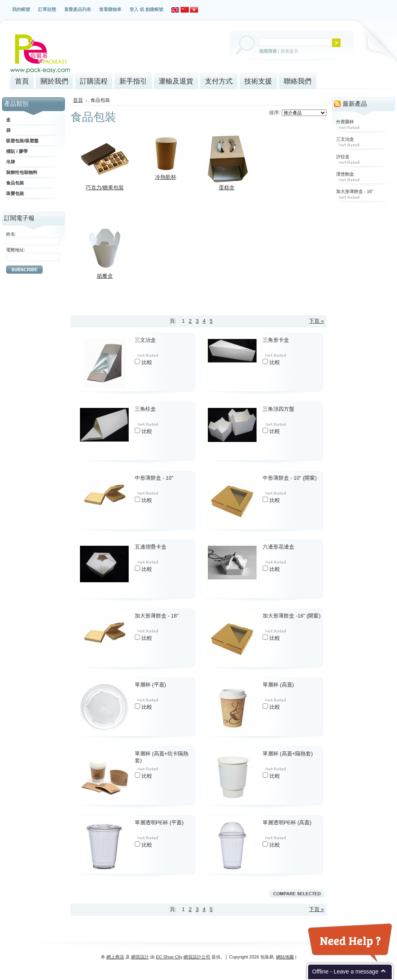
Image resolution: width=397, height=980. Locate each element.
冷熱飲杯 (166, 177)
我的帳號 (21, 9)
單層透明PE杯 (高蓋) (287, 822)
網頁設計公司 (197, 957)
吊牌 (11, 162)
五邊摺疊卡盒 (151, 547)
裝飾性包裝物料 (22, 172)
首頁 (78, 100)
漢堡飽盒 (345, 174)
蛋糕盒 (227, 188)
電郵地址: (16, 250)
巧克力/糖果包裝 (105, 188)
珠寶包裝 (15, 193)
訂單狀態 (47, 9)
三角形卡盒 (276, 340)
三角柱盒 (145, 409)
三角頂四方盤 (278, 409)
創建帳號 (154, 9)
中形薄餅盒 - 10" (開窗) (290, 478)
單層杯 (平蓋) (150, 685)
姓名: (11, 234)
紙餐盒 (105, 276)
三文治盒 (145, 340)
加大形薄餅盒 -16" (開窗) (292, 616)
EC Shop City (169, 957)
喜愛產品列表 (78, 9)
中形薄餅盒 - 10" (154, 478)
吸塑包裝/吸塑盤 (22, 141)
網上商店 (115, 957)
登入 (134, 9)
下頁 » (316, 321)
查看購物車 (110, 9)
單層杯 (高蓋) (278, 685)
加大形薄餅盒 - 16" (157, 616)
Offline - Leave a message (345, 971)
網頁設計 (140, 957)
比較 (147, 362)
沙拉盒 (343, 157)
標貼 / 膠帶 (17, 151)
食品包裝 (15, 183)
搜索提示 (289, 51)
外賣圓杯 (345, 122)
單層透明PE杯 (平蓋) (159, 822)
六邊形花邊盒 (278, 547)
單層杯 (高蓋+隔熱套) (288, 754)
